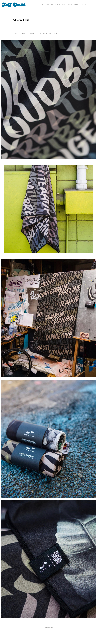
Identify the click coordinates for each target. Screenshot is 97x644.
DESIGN (70, 5)
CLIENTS (77, 5)
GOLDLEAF (50, 5)
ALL (43, 5)
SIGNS (64, 5)
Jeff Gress (14, 4)
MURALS (57, 5)
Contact (85, 5)
